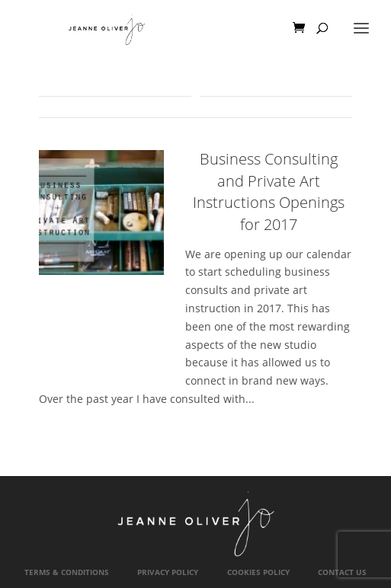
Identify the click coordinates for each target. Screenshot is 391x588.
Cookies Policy (258, 572)
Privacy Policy (168, 572)
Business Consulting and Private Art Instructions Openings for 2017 (269, 192)
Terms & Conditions (67, 572)
